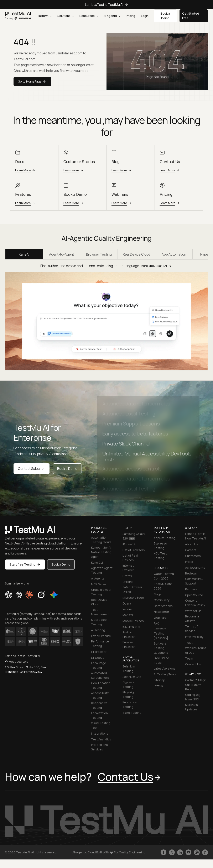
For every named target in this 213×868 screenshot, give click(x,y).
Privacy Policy (194, 637)
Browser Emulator (129, 644)
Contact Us (193, 664)
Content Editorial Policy (195, 603)
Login (145, 16)
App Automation (174, 254)
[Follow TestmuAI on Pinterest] (205, 852)
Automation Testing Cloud (101, 540)
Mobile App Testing (99, 622)
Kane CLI (97, 563)
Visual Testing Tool (101, 725)
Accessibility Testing (100, 695)
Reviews (191, 573)
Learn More (26, 170)
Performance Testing (100, 644)
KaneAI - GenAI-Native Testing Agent (102, 552)
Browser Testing (99, 254)
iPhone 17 (129, 544)
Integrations (100, 733)
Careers (191, 550)
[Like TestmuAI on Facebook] (163, 852)
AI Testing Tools (165, 674)
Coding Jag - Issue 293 (194, 697)
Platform (44, 16)
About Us (192, 544)
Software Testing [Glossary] (161, 633)
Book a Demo (67, 469)
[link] (18, 16)
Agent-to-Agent (62, 254)
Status (158, 686)
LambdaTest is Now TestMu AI (196, 536)
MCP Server (99, 584)
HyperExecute (101, 636)
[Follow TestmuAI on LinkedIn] (180, 852)
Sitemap (159, 680)
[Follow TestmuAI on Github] (197, 852)
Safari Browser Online (132, 589)
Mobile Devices (133, 621)
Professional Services (100, 747)
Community (162, 600)
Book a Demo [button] (165, 16)
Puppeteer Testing (130, 704)
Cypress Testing (128, 684)
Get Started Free (191, 16)
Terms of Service (191, 629)
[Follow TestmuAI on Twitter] (172, 852)
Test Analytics (101, 739)
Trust (189, 643)
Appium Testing (165, 538)
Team (189, 658)
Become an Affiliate (193, 619)
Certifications (163, 606)
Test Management (100, 612)
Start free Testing (25, 564)
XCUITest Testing (160, 556)
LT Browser (99, 652)
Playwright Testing (130, 694)
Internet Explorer (128, 568)
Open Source (194, 595)
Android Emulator (129, 634)
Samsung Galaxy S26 (134, 536)
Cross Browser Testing (101, 592)
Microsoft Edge (133, 598)
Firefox (127, 576)
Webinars (160, 618)
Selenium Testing (129, 669)
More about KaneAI (157, 266)
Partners (191, 589)
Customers (193, 556)
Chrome (128, 582)
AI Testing (98, 630)
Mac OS (128, 615)
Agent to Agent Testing (102, 570)
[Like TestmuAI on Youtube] (188, 852)
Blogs (158, 594)
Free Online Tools (161, 660)
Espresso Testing (160, 546)
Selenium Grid (132, 677)
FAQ (156, 623)
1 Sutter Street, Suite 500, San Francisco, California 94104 (25, 669)
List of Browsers (134, 550)
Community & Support (194, 581)
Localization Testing (99, 715)
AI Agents (112, 16)
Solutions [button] (66, 16)
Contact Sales (32, 469)
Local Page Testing (99, 665)
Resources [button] (89, 16)
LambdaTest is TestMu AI (107, 5)
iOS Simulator (131, 627)
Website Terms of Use (196, 650)
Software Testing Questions (161, 648)
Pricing (131, 16)
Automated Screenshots (100, 675)
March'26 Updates (192, 707)
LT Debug (98, 658)
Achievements (195, 568)
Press (189, 562)
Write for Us (193, 611)
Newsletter (161, 612)
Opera (127, 603)
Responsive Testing (99, 705)
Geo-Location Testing (101, 685)
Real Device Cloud (136, 254)
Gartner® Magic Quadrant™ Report (196, 685)
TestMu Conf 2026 (163, 586)
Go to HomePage (32, 81)
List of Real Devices (130, 558)
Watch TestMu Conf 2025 (164, 576)
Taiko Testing (132, 713)
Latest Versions (165, 668)
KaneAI (24, 254)
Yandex (128, 609)
